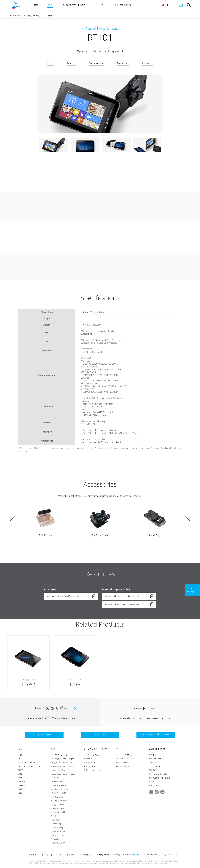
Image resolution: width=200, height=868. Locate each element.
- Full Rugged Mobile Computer (63, 759)
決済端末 (55, 816)
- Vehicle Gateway (58, 843)
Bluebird (133, 855)
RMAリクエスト (90, 762)
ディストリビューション (27, 762)
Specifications (96, 63)
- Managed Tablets (58, 808)
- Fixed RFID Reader (59, 785)
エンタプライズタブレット (34, 16)
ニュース (58, 855)
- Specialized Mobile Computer (63, 774)
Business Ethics (155, 762)
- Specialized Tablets (59, 812)
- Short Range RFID (59, 793)
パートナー (121, 749)
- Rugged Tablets (58, 805)
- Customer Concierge (60, 835)
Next (172, 145)
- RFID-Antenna (57, 797)
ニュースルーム (155, 766)
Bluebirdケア (89, 759)
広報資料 (153, 770)
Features (72, 63)
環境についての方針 (157, 759)
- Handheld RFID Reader (61, 782)
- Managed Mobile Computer (62, 766)
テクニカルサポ (89, 766)
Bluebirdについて (157, 749)
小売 (20, 755)
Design (51, 63)
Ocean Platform (123, 766)
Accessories (123, 63)
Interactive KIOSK (58, 831)
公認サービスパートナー (93, 770)
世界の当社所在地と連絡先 (160, 778)
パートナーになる (123, 759)
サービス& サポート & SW (95, 749)
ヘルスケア (23, 785)
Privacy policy (103, 855)
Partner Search (122, 762)
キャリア (152, 782)
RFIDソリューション (59, 778)
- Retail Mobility (57, 827)
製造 (20, 793)
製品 (19, 16)
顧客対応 (22, 782)
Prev (28, 145)
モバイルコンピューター (60, 755)
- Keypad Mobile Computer (62, 770)
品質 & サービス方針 (92, 755)
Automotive (56, 839)
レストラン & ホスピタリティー (30, 766)
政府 (20, 774)
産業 (20, 749)
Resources (148, 63)
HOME (12, 16)
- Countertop (56, 824)
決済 (20, 789)
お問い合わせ (154, 785)
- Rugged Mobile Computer (62, 762)
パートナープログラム (125, 755)
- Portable (55, 820)
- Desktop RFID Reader (60, 789)
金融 (20, 778)
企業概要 (153, 755)
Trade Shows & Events (158, 774)
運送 (20, 759)
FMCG (21, 770)
